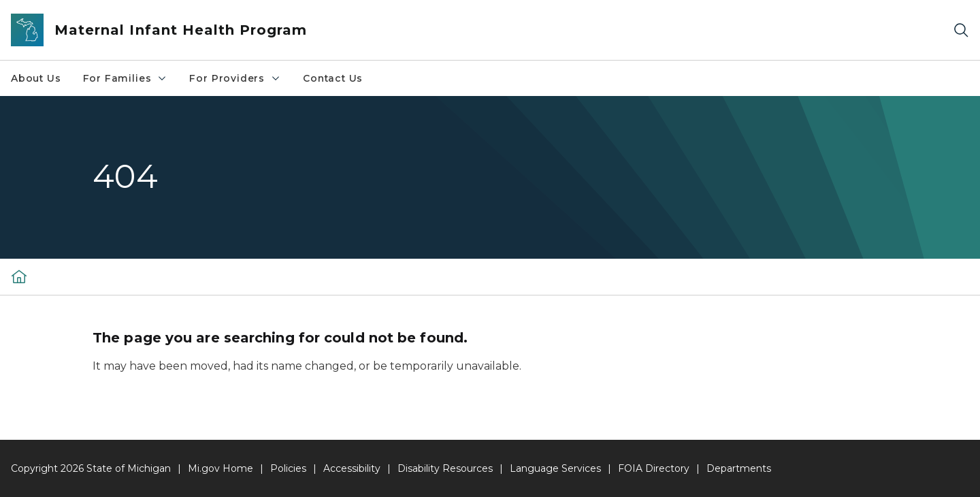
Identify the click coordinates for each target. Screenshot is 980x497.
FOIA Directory (654, 468)
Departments (739, 468)
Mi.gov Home (220, 468)
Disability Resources (445, 468)
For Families (126, 78)
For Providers (235, 78)
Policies (288, 468)
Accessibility (352, 468)
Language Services (555, 468)
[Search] (961, 30)
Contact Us (333, 78)
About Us (36, 78)
